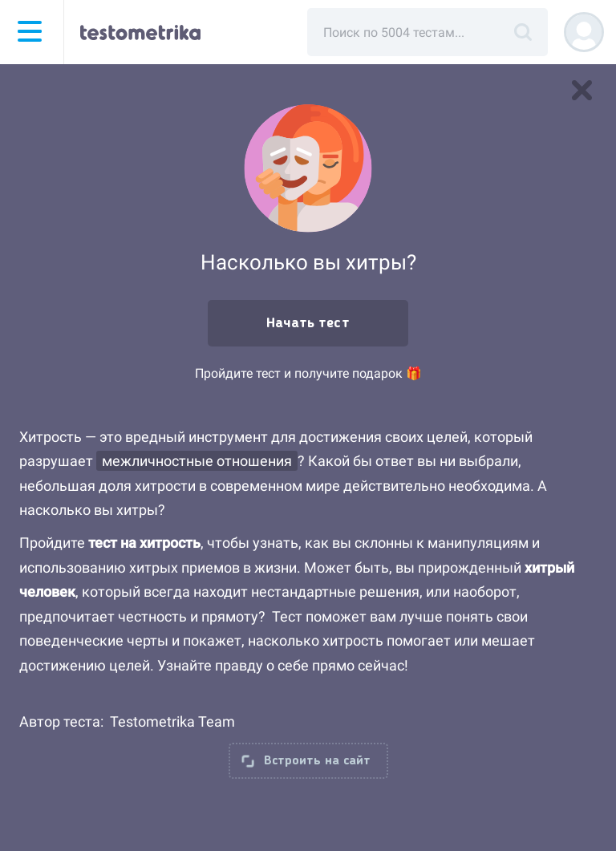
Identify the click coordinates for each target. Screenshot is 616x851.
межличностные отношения (197, 461)
